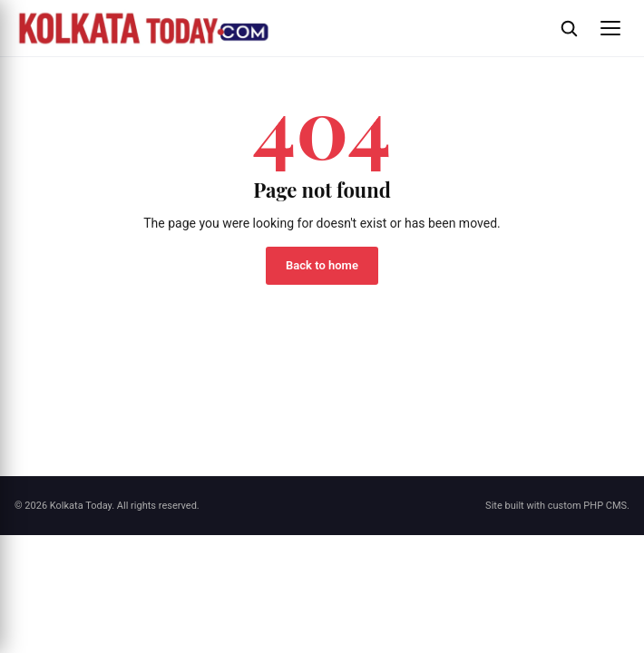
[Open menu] (610, 28)
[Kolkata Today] (278, 28)
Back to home (322, 265)
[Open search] (569, 28)
